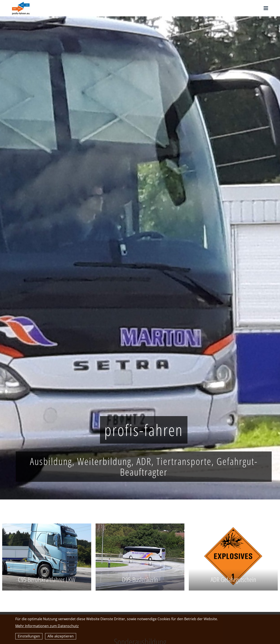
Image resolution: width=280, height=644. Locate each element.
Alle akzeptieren (61, 636)
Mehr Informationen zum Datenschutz (47, 626)
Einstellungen (29, 636)
